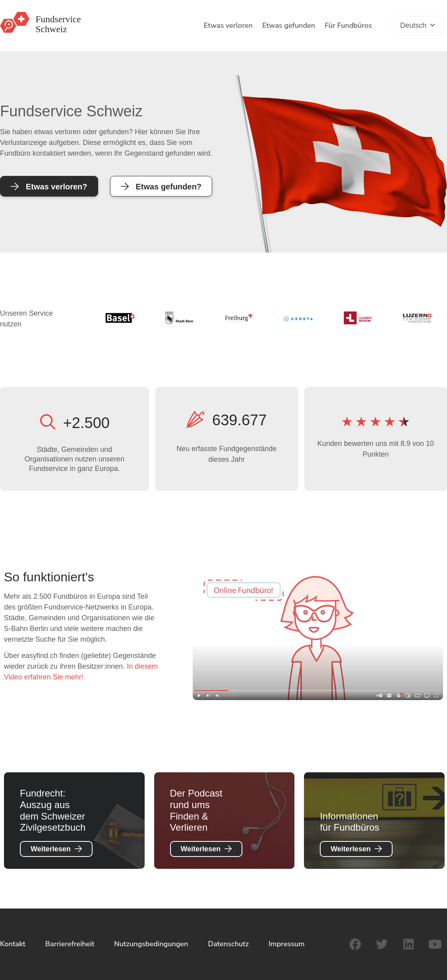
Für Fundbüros (348, 25)
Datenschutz (228, 944)
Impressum (287, 944)
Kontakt (13, 944)
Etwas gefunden (289, 25)
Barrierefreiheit (70, 944)
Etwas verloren (228, 25)
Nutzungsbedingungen (151, 944)
